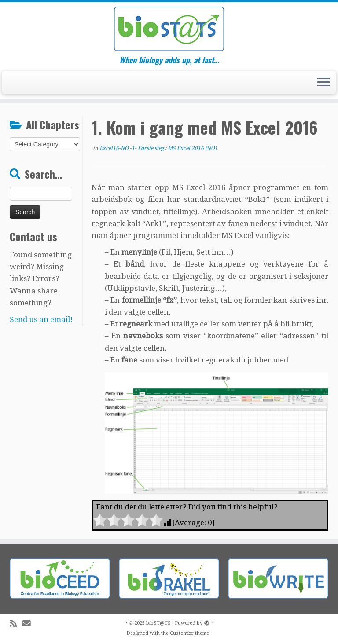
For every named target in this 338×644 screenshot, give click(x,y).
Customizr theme (189, 633)
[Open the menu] (323, 83)
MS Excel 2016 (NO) (192, 148)
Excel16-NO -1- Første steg (132, 148)
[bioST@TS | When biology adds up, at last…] (169, 29)
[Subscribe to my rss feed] (16, 624)
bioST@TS (158, 623)
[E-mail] (29, 624)
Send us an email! (41, 319)
